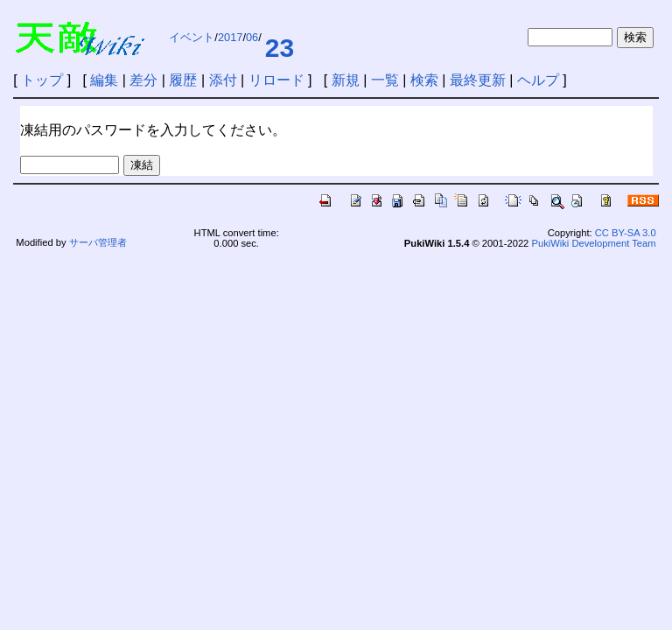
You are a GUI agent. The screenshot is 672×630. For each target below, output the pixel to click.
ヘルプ (538, 80)
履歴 (183, 80)
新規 (346, 80)
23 (280, 48)
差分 (143, 80)
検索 (424, 80)
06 (252, 37)
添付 (223, 80)
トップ (42, 80)
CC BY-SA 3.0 (626, 233)
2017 (230, 37)
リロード (276, 80)
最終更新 (478, 80)
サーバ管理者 (98, 242)
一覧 (385, 80)
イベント (192, 37)
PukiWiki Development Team (593, 243)
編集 (104, 80)
